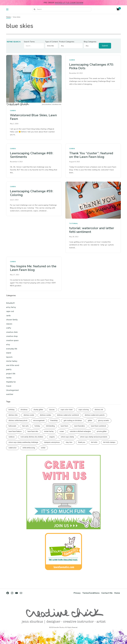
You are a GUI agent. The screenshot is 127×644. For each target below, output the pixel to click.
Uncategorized (12, 390)
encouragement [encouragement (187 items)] (39, 421)
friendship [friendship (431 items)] (54, 421)
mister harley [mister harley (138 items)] (49, 431)
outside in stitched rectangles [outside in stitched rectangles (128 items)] (80, 431)
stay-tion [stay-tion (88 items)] (69, 442)
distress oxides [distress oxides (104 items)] (46, 415)
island (9, 353)
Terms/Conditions (91, 593)
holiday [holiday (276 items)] (37, 426)
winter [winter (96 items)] (43, 448)
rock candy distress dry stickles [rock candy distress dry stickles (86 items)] (32, 437)
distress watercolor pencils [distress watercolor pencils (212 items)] (95, 415)
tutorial (74, 223)
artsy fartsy (11, 307)
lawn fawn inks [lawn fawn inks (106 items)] (33, 431)
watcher (10, 394)
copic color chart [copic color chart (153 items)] (67, 410)
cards (13, 111)
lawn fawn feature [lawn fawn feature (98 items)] (15, 431)
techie (9, 378)
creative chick (12, 332)
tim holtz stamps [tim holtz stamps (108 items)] (109, 442)
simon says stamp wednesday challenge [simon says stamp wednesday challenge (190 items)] (23, 442)
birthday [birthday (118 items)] (12, 410)
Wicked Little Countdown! (69, 3)
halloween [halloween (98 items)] (12, 426)
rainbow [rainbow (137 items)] (12, 437)
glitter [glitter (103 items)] (90, 421)
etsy (8, 345)
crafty (9, 328)
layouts (9, 357)
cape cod (10, 311)
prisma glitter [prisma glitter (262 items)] (102, 431)
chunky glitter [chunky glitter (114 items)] (38, 410)
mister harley (12, 361)
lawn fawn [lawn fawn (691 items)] (64, 426)
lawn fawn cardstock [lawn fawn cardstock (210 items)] (98, 426)
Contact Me (107, 593)
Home (8, 17)
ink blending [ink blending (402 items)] (50, 426)
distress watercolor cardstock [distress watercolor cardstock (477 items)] (68, 415)
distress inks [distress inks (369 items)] (13, 415)
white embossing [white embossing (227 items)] (29, 448)
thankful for (11, 382)
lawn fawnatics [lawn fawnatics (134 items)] (80, 426)
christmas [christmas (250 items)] (24, 410)
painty (9, 369)
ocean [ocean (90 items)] (62, 431)
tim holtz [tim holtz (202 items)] (94, 442)
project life (11, 374)
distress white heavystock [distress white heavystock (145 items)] (18, 421)
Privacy (77, 593)
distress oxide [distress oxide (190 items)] (29, 415)
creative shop (12, 336)
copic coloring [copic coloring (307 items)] (84, 410)
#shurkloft (10, 303)
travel (9, 386)
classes (9, 324)
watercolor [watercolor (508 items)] (13, 448)
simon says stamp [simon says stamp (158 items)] (67, 437)
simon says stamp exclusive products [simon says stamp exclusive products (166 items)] (94, 437)
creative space (12, 340)
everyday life (12, 349)
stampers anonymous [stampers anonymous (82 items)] (52, 442)
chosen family (12, 320)
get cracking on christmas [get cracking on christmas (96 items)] (73, 421)
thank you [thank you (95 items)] (82, 442)
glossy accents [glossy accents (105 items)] (104, 421)
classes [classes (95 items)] (52, 410)
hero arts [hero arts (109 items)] (25, 426)
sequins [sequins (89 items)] (52, 437)
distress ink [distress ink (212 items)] (99, 410)
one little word (13, 365)
